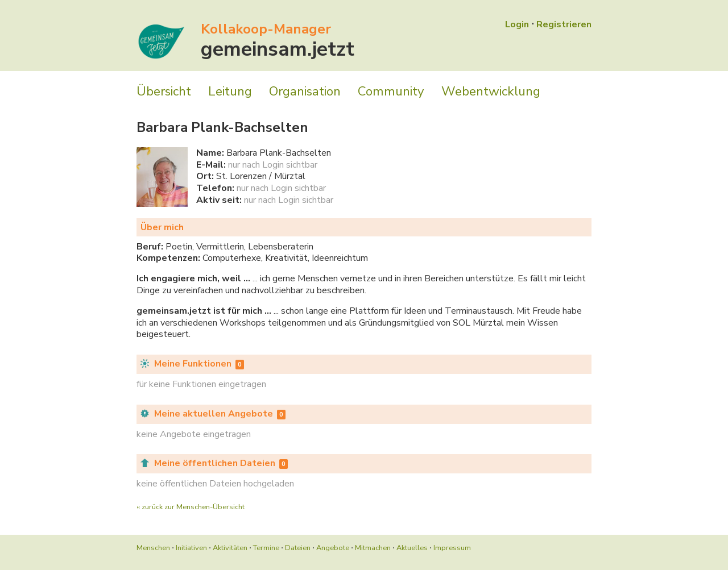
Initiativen (191, 548)
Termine (266, 548)
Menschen (153, 548)
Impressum (452, 548)
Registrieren (564, 24)
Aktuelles (412, 548)
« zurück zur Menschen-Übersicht (191, 507)
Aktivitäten (230, 548)
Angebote (333, 548)
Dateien (298, 548)
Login (517, 24)
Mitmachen (373, 548)
